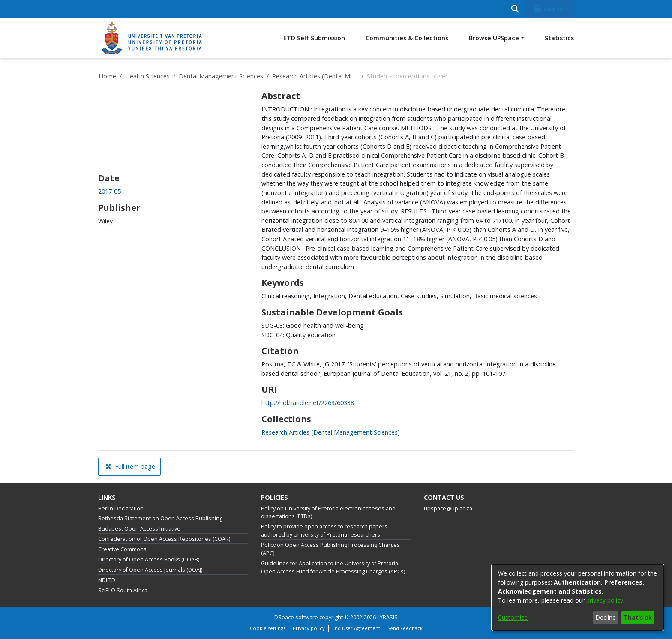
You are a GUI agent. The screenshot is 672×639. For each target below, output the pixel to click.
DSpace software (296, 617)
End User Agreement (356, 628)
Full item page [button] (130, 466)
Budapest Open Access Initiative (139, 529)
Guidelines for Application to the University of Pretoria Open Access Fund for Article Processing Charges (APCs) (333, 567)
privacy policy (605, 600)
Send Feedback (405, 628)
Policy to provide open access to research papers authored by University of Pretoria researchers (324, 531)
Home (107, 76)
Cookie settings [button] (268, 628)
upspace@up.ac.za (448, 508)
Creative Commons (122, 549)
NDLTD (107, 580)
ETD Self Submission (314, 38)
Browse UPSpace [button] (494, 38)
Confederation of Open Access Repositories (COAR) (164, 539)
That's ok (638, 617)
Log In (548, 9)
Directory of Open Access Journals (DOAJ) (150, 570)
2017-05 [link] (109, 191)
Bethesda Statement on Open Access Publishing (160, 518)
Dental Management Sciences (221, 76)
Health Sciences (147, 76)
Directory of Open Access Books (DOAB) (149, 559)
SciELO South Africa (123, 590)
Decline (606, 617)
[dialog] (578, 597)
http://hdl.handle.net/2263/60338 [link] (308, 403)
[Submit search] (515, 9)
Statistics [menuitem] (559, 38)
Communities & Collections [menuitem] (407, 38)
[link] (331, 432)
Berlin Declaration (121, 508)
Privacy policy (309, 628)
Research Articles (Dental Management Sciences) (315, 76)
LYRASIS (387, 617)
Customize (513, 617)
